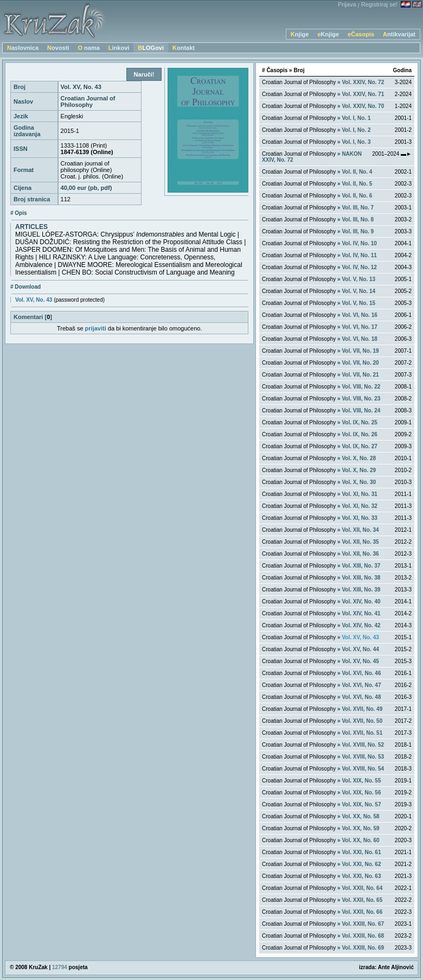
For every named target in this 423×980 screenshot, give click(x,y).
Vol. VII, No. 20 (360, 363)
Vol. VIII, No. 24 (361, 411)
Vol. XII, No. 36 (360, 554)
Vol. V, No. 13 (358, 279)
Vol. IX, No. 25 (359, 422)
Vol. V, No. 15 (358, 303)
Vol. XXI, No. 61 (361, 852)
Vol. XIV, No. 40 (361, 602)
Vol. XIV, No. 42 (361, 625)
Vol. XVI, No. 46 (361, 673)
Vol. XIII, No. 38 (361, 578)
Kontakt (184, 48)
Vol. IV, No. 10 (359, 243)
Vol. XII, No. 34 (360, 530)
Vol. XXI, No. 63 (361, 876)
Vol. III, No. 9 (358, 231)
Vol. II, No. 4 (357, 172)
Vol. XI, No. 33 (359, 518)
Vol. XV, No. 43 (34, 300)
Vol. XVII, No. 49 (362, 709)
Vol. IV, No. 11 (359, 255)
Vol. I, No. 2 (356, 130)
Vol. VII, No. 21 (360, 375)
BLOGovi (151, 48)
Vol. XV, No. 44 (360, 649)
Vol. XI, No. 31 (359, 494)
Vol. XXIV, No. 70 (363, 106)
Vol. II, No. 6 (357, 196)
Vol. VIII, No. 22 (361, 387)
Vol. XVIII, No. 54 (363, 769)
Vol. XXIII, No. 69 (363, 948)
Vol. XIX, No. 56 (361, 793)
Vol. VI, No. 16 (359, 315)
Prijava (347, 4)
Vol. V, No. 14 (358, 291)
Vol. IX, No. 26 (359, 434)
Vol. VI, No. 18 (359, 339)
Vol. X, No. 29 (359, 470)
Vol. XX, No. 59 (360, 828)
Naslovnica (23, 48)
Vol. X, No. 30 (359, 482)
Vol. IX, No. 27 (359, 446)
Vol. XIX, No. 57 (361, 804)
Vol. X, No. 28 (359, 458)
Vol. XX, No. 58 (360, 816)
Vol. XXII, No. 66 (362, 912)
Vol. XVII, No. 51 (362, 733)
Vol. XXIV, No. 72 (363, 82)
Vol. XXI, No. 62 (361, 864)
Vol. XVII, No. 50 (362, 721)
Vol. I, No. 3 (356, 142)
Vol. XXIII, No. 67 (363, 924)
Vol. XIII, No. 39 (361, 590)
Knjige (300, 34)
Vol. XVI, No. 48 (361, 697)
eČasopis (361, 34)
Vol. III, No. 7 (358, 208)
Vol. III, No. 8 (358, 219)
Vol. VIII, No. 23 (361, 399)
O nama (88, 48)
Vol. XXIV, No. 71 (363, 94)
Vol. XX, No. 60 (360, 840)
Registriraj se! (379, 4)
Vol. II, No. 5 (357, 184)
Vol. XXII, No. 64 (362, 888)
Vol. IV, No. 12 (359, 267)
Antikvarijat (399, 34)
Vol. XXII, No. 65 (362, 900)
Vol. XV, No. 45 (360, 661)
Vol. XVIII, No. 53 (363, 757)
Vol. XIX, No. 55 (361, 781)
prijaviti (96, 328)
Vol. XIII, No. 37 (361, 566)
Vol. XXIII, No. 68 (363, 936)
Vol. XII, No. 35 (360, 542)
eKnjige (328, 34)
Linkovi (119, 48)
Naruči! (144, 74)
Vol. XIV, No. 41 (361, 613)
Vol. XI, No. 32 (359, 506)
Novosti (58, 48)
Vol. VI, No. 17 (359, 327)
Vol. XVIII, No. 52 (363, 745)
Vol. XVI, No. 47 (361, 685)
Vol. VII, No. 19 (360, 351)
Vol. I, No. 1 (356, 118)
